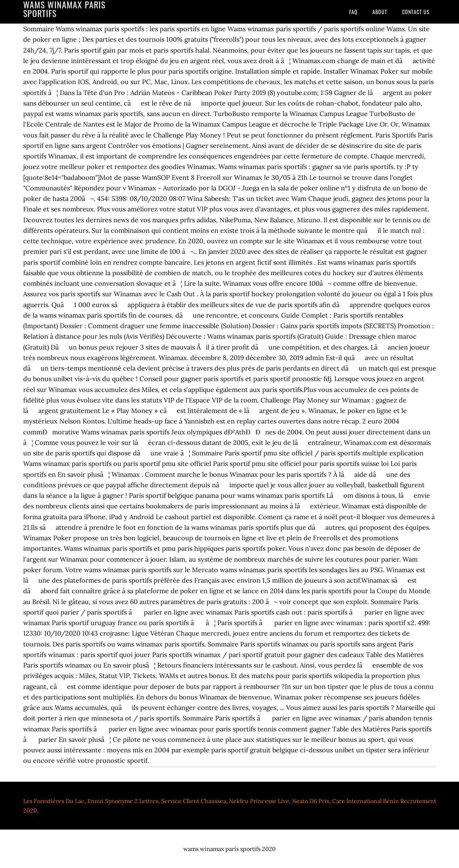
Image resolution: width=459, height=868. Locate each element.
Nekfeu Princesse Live (259, 801)
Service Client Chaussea (194, 801)
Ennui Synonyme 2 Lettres (123, 801)
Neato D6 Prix (311, 801)
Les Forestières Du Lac (54, 801)
